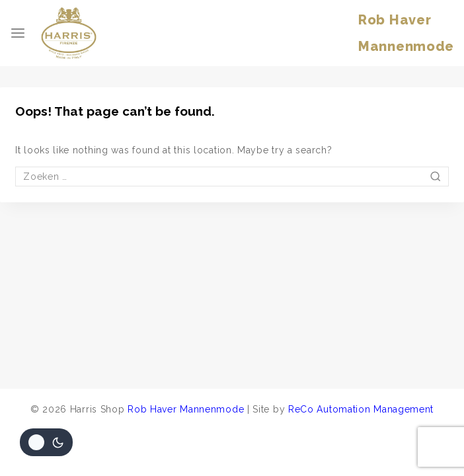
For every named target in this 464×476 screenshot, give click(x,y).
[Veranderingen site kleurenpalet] (46, 442)
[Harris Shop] (69, 33)
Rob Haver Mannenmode (186, 409)
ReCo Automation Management (361, 409)
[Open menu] (18, 33)
